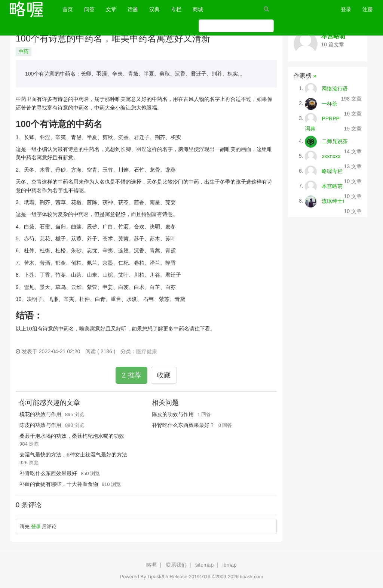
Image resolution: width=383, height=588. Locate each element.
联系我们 (176, 565)
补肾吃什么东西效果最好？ (183, 425)
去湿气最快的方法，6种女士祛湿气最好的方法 (73, 455)
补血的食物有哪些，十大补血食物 (59, 484)
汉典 (154, 9)
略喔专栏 (332, 171)
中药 (24, 51)
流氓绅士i (333, 201)
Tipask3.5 (158, 577)
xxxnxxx (331, 156)
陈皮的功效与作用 (40, 425)
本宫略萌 (333, 36)
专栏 (176, 9)
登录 (346, 9)
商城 (198, 9)
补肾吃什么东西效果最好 (48, 473)
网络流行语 (335, 88)
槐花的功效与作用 (40, 414)
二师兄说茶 (335, 141)
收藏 (164, 375)
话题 (133, 9)
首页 (71, 9)
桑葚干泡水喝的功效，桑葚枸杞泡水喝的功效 (72, 436)
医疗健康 (147, 351)
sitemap (204, 565)
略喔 (151, 565)
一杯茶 (330, 103)
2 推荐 (131, 375)
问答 (89, 9)
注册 (368, 9)
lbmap (230, 565)
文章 (111, 9)
